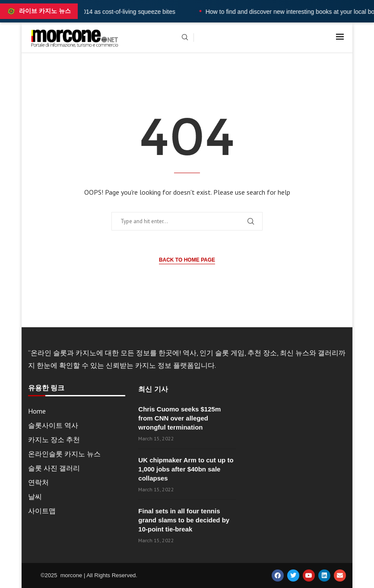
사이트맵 (42, 511)
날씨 (35, 496)
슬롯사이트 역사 (53, 425)
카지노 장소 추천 (54, 439)
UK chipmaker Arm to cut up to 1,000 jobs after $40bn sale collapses (186, 469)
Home (37, 411)
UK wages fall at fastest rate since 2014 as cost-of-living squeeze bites (97, 12)
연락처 (38, 482)
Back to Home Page (187, 260)
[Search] (185, 38)
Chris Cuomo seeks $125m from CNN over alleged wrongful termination (179, 418)
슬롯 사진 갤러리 (54, 468)
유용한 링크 (46, 388)
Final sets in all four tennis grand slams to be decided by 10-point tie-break (184, 520)
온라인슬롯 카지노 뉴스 (64, 454)
